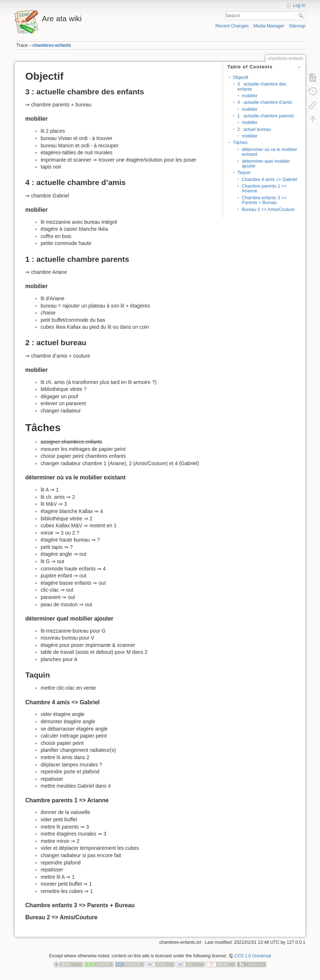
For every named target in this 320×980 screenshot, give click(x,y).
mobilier (250, 96)
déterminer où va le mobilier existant (269, 152)
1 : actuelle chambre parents (266, 116)
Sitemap (297, 26)
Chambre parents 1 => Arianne (264, 189)
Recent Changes (232, 26)
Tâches (240, 143)
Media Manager (269, 26)
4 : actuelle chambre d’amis (265, 102)
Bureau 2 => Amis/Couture (268, 210)
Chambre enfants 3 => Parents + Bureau (264, 200)
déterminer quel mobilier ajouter (266, 164)
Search (302, 16)
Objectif (241, 78)
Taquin (244, 173)
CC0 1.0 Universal (253, 956)
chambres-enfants (52, 45)
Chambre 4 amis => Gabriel (269, 180)
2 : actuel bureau (254, 129)
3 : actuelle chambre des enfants (262, 86)
